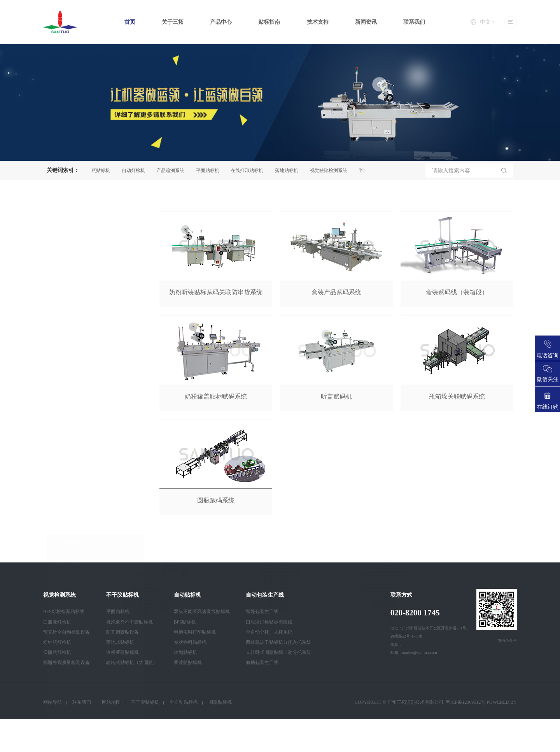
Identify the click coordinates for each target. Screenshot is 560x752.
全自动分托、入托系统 (269, 632)
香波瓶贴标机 (188, 662)
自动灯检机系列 (75, 447)
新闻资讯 (366, 22)
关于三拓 (173, 22)
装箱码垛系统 (72, 407)
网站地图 (111, 702)
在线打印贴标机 (250, 170)
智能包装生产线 (262, 611)
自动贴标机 (69, 387)
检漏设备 (66, 487)
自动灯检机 (137, 170)
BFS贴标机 (185, 622)
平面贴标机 (211, 170)
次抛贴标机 (185, 652)
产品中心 (221, 22)
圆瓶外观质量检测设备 (66, 662)
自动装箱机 (69, 507)
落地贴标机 (290, 170)
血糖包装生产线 (262, 662)
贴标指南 (269, 22)
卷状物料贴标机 (190, 642)
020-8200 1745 (415, 613)
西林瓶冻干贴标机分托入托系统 (278, 642)
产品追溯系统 (174, 170)
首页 (130, 22)
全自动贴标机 (184, 702)
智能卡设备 (69, 547)
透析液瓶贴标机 (122, 652)
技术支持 (318, 22)
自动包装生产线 (75, 427)
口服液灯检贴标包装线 (269, 622)
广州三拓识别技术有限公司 (415, 702)
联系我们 (414, 22)
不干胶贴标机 (72, 367)
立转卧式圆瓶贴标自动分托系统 (278, 652)
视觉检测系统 (72, 347)
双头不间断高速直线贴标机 (202, 611)
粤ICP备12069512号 (466, 702)
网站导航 (52, 702)
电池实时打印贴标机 (195, 632)
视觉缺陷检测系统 (332, 170)
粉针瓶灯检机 (57, 642)
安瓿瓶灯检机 (57, 652)
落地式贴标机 (120, 642)
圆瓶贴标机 (102, 170)
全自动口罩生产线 (77, 527)
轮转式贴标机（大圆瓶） (132, 662)
